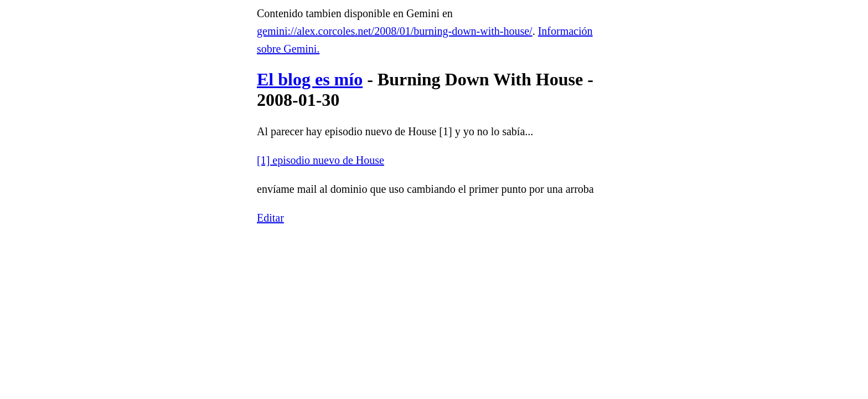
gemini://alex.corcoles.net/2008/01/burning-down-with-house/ (395, 31)
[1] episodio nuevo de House (321, 160)
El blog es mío (310, 79)
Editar (270, 218)
